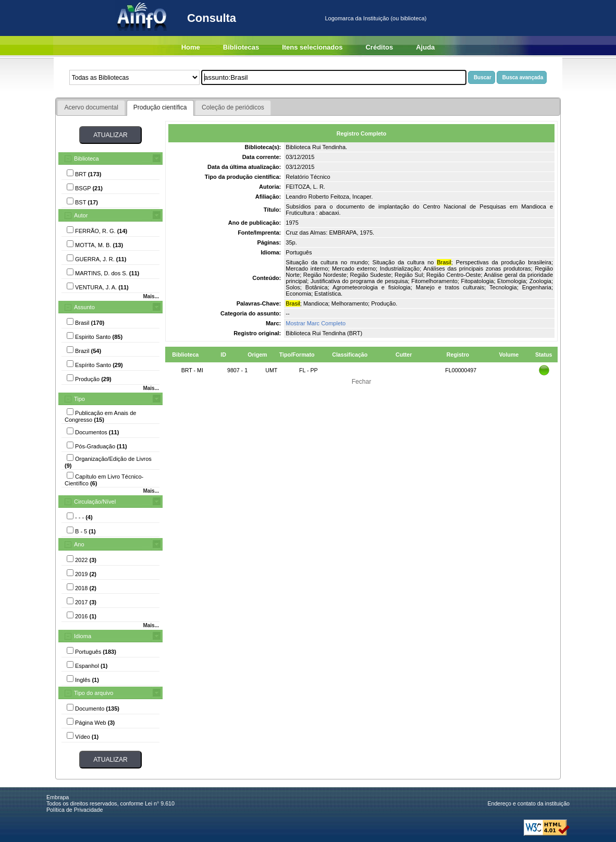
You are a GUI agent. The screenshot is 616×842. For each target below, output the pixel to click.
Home (191, 47)
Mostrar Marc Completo (316, 323)
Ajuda (425, 47)
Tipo (79, 399)
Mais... (151, 296)
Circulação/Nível (95, 502)
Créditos (379, 47)
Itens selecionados (312, 47)
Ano (79, 544)
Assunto (84, 307)
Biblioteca (87, 158)
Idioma (83, 636)
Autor (81, 215)
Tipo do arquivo (94, 693)
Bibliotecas (241, 47)
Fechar (362, 382)
